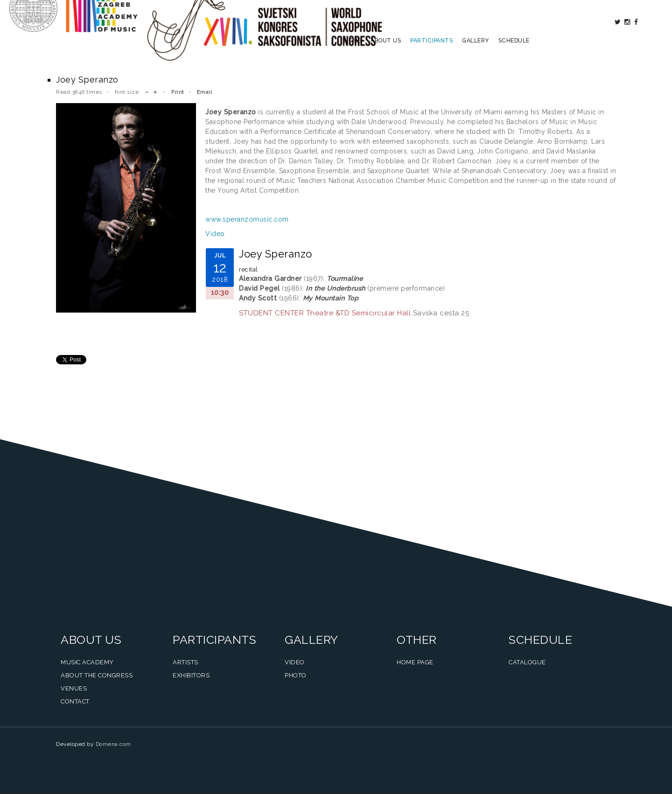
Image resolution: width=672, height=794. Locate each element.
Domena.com (113, 744)
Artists (185, 662)
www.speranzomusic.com (247, 219)
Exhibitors (191, 675)
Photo (296, 675)
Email (205, 92)
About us (386, 59)
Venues (74, 688)
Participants (431, 59)
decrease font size (147, 91)
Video (215, 234)
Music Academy (87, 662)
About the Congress (97, 675)
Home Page (415, 662)
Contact (75, 701)
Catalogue (527, 662)
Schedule (514, 59)
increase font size (155, 91)
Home (353, 59)
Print (178, 92)
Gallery (476, 59)
